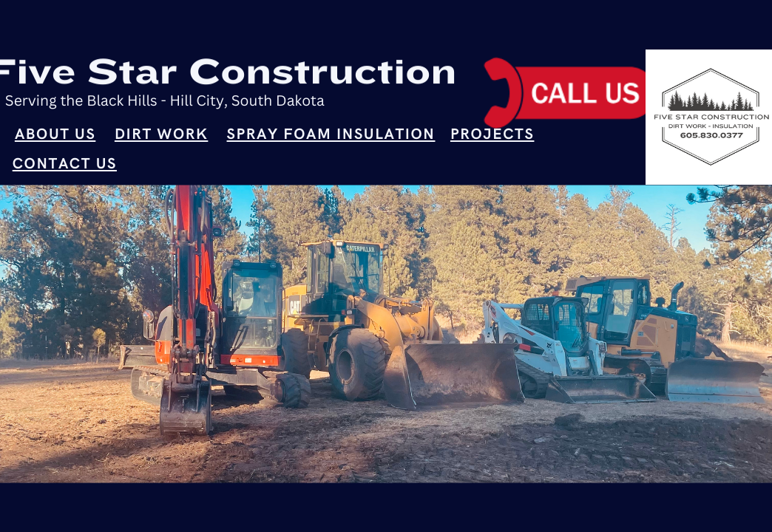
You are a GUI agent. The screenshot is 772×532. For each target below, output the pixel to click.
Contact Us (65, 165)
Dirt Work (161, 135)
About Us (55, 135)
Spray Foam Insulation (331, 135)
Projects (492, 135)
